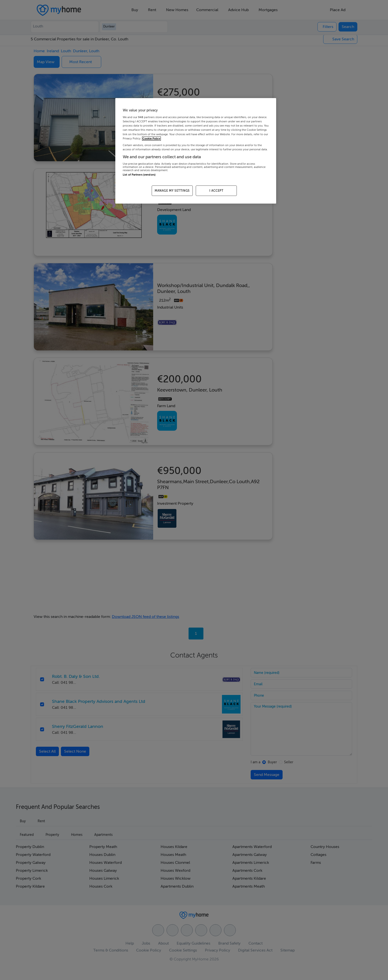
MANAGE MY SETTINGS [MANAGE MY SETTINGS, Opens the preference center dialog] (172, 191)
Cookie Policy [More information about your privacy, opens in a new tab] (151, 139)
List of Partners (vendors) (139, 175)
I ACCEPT (216, 191)
